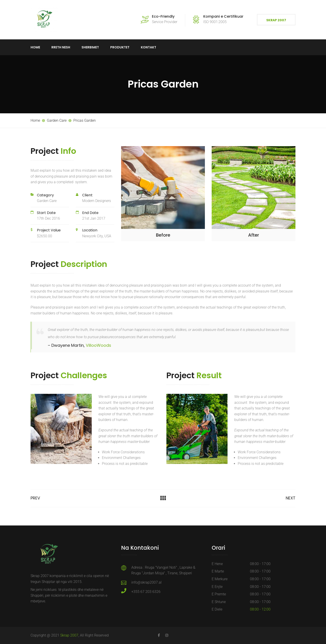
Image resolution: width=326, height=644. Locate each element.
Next (291, 498)
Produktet (120, 47)
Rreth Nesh (61, 47)
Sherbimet (90, 47)
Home (35, 47)
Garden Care (47, 201)
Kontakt (149, 47)
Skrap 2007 (276, 20)
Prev (35, 498)
